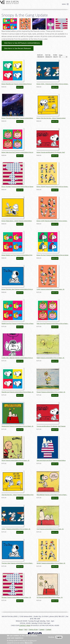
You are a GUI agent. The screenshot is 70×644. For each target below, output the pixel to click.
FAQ (26, 629)
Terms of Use (33, 629)
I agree (59, 637)
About (21, 629)
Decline (51, 637)
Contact (49, 629)
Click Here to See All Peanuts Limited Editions (22, 43)
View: (61, 55)
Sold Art (40, 55)
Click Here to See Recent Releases (18, 48)
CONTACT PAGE (25, 625)
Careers (42, 629)
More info (29, 643)
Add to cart (20, 87)
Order (55, 55)
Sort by (48, 55)
